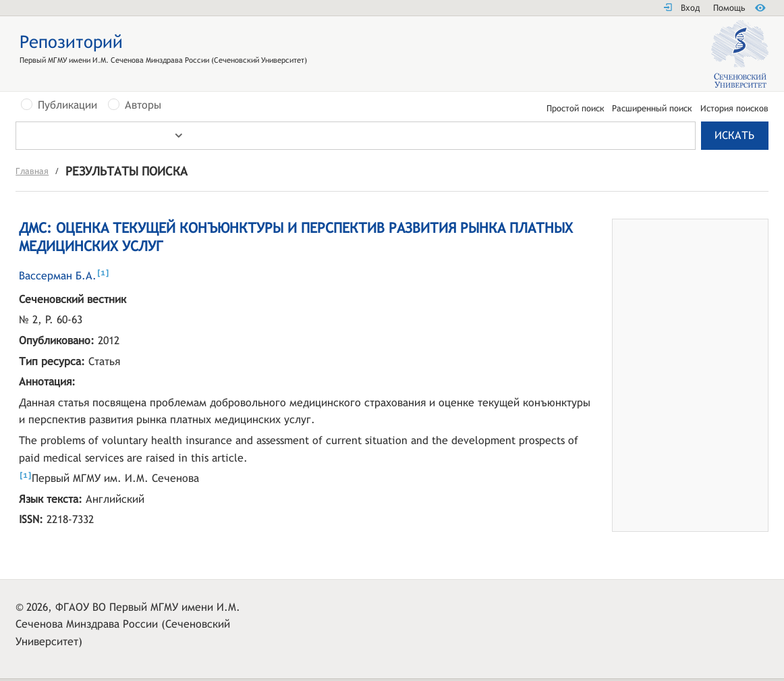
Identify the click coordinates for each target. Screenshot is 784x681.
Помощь (729, 8)
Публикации (67, 105)
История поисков (734, 109)
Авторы (143, 105)
